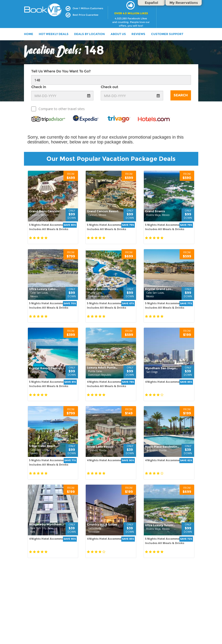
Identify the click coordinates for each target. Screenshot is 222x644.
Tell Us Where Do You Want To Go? (61, 71)
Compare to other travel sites (58, 109)
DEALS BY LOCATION (89, 34)
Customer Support (167, 34)
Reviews (138, 34)
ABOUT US (118, 34)
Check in (39, 87)
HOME (29, 34)
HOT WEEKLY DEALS (54, 34)
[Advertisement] (111, 609)
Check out (109, 87)
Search (181, 95)
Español (151, 3)
